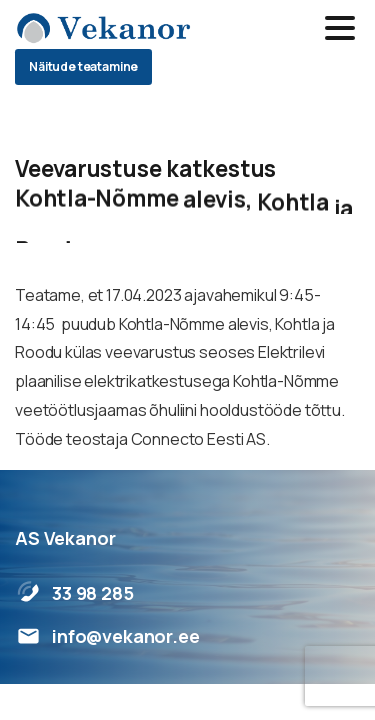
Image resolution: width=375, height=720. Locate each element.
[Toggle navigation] (340, 28)
